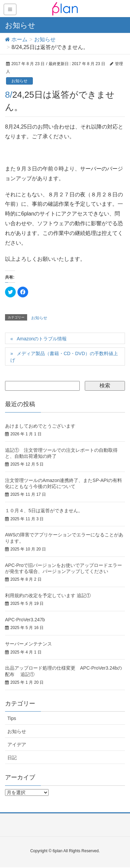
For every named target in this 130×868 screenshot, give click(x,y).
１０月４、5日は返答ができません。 (44, 511)
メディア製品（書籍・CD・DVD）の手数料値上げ (64, 357)
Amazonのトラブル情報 (42, 339)
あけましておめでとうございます (40, 426)
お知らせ (19, 81)
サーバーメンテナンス (28, 644)
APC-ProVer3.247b (25, 620)
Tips (12, 718)
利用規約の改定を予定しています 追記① (48, 595)
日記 (12, 758)
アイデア (17, 744)
